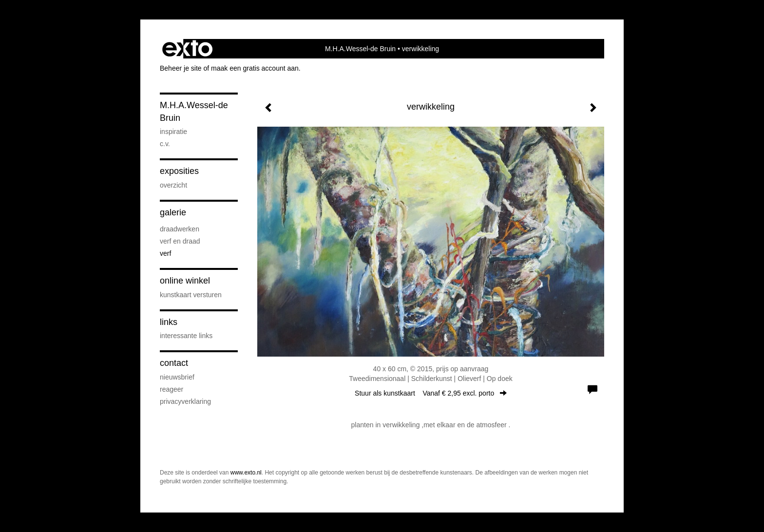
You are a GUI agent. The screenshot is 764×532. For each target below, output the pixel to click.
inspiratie (173, 132)
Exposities (179, 171)
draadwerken (180, 229)
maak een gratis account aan (255, 68)
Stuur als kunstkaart (431, 393)
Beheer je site (181, 68)
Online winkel (185, 281)
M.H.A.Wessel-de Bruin (360, 49)
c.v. (165, 144)
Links (169, 322)
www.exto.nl (246, 473)
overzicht (173, 185)
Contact (174, 363)
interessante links (186, 336)
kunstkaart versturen (191, 295)
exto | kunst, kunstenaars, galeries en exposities (187, 49)
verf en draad (180, 241)
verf (165, 253)
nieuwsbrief (177, 377)
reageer (172, 389)
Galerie (173, 212)
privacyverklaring (185, 401)
